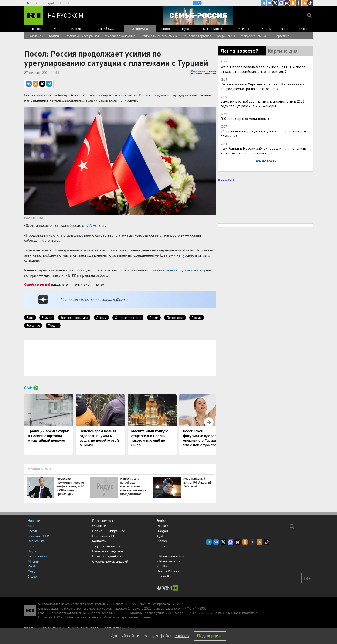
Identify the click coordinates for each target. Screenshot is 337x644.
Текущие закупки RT (107, 546)
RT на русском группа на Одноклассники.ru (293, 3)
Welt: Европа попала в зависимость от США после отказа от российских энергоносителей (263, 69)
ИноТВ (266, 29)
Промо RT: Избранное (109, 531)
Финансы (36, 36)
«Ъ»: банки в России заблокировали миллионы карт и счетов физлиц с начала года (264, 151)
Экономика (140, 29)
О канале (99, 526)
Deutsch (162, 526)
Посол (154, 317)
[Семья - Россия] (198, 15)
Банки (54, 36)
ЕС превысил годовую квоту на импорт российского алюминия (264, 133)
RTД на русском (168, 561)
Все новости (266, 161)
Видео (303, 29)
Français (162, 531)
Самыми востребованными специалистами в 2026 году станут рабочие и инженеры (262, 103)
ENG (29, 3)
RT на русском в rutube (287, 3)
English (162, 521)
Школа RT (164, 576)
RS (67, 3)
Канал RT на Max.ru (281, 3)
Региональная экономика (159, 36)
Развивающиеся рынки (82, 36)
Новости (37, 29)
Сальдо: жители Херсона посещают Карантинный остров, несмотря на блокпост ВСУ (262, 86)
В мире (47, 317)
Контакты (99, 541)
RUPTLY (162, 566)
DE (36, 3)
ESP (60, 3)
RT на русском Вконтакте (269, 3)
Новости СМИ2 (226, 180)
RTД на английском (171, 556)
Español (162, 541)
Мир (57, 29)
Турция (53, 325)
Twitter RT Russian (275, 3)
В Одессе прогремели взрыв (245, 118)
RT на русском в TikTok (310, 3)
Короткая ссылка (204, 71)
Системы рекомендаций (110, 561)
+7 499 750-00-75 (201, 613)
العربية (51, 3)
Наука (185, 29)
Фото (285, 29)
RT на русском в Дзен (299, 3)
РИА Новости (96, 225)
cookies (182, 636)
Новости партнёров (107, 556)
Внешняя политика (74, 317)
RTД (197, 3)
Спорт (166, 29)
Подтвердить (210, 636)
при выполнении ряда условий (175, 270)
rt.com (69, 608)
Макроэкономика (254, 36)
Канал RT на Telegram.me (264, 3)
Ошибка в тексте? (37, 284)
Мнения (243, 29)
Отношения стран (128, 317)
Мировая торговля (197, 36)
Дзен (120, 299)
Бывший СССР (106, 29)
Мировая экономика (120, 36)
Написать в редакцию (108, 551)
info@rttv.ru (250, 613)
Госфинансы (226, 36)
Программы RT (103, 536)
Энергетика (281, 36)
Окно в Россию (168, 571)
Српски (162, 546)
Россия (76, 29)
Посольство (175, 317)
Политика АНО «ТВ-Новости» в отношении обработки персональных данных (95, 617)
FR (43, 3)
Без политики (213, 29)
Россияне (33, 325)
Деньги (101, 317)
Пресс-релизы (103, 520)
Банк (30, 317)
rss (304, 3)
